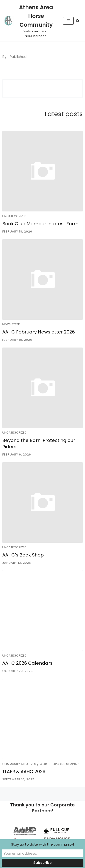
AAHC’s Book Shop (23, 555)
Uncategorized (14, 216)
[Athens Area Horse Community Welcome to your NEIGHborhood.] (30, 21)
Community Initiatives (19, 764)
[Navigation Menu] (68, 21)
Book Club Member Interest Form (40, 224)
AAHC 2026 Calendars (27, 663)
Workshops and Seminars (60, 764)
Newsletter (11, 324)
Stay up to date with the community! (42, 844)
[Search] (78, 21)
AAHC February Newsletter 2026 (39, 332)
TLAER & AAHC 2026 (24, 772)
